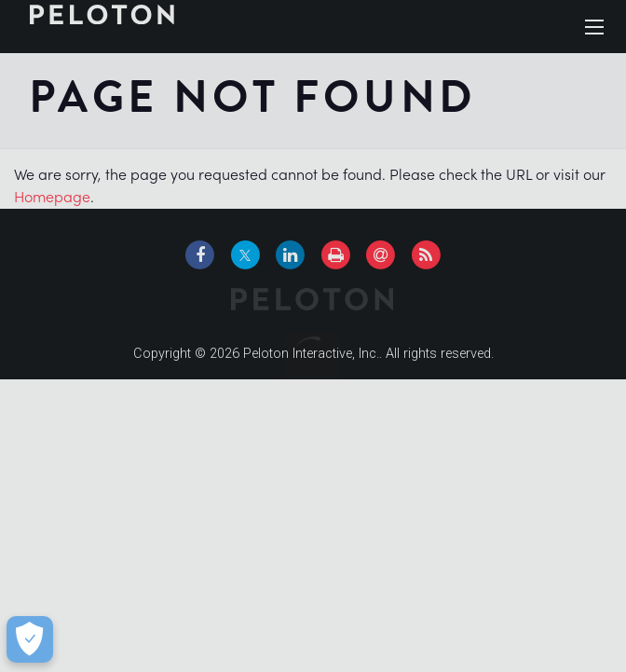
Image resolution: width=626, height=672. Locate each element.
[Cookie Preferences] (29, 639)
